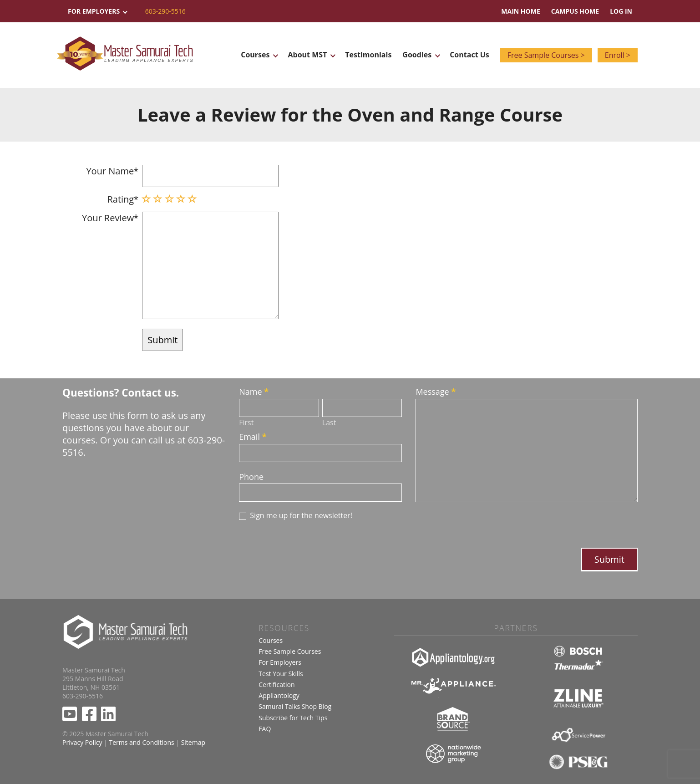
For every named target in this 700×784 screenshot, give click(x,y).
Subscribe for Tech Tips (293, 718)
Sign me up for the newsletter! (296, 516)
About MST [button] (311, 55)
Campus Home (575, 11)
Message (436, 392)
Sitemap (193, 742)
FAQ (265, 729)
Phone (251, 477)
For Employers (280, 662)
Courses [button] (259, 55)
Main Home (520, 11)
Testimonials (368, 55)
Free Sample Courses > (546, 55)
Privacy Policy (82, 742)
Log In (621, 11)
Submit (609, 559)
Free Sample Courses (290, 651)
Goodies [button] (421, 55)
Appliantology (279, 695)
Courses (271, 640)
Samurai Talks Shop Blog (295, 706)
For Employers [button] (97, 11)
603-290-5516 (165, 11)
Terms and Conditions (141, 742)
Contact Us (469, 55)
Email (253, 437)
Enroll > (618, 55)
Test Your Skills (281, 674)
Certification (276, 685)
